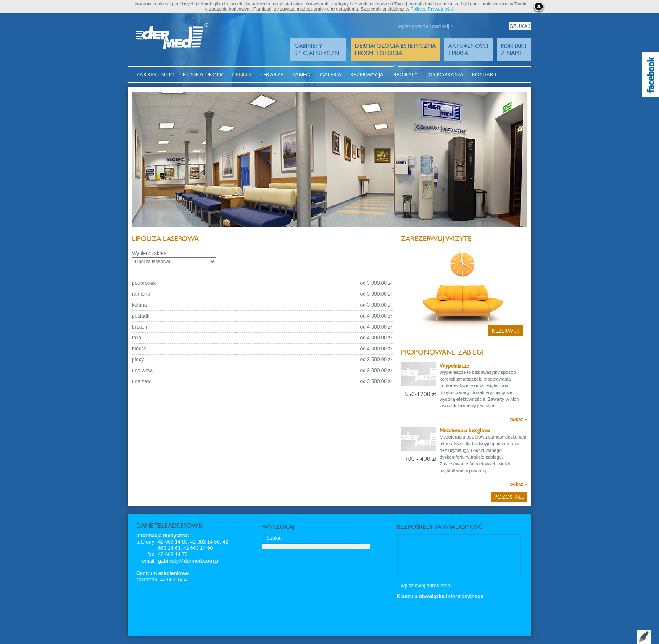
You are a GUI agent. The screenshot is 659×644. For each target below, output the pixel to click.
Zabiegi (302, 75)
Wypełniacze (454, 365)
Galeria (331, 75)
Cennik (242, 75)
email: (149, 561)
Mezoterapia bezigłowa (465, 430)
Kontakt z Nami (514, 49)
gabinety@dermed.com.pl (189, 561)
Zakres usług (155, 75)
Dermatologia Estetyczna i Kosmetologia (395, 49)
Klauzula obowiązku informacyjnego (440, 597)
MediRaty (405, 75)
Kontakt (485, 75)
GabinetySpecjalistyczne (318, 49)
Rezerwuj (505, 331)
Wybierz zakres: (150, 253)
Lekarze (272, 75)
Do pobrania (445, 75)
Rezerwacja (367, 75)
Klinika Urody (203, 75)
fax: (152, 555)
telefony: (146, 542)
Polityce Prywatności (431, 9)
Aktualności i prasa (468, 49)
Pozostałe (509, 497)
